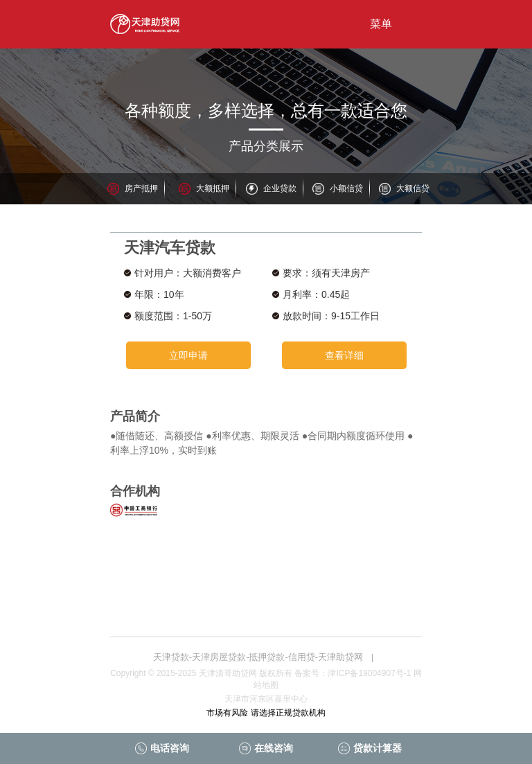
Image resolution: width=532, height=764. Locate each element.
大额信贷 (413, 188)
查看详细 (344, 355)
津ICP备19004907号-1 (369, 673)
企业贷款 (280, 188)
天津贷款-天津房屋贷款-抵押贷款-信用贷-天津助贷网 (258, 657)
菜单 (381, 24)
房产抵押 (141, 188)
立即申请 (188, 355)
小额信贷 (346, 188)
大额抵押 (213, 188)
